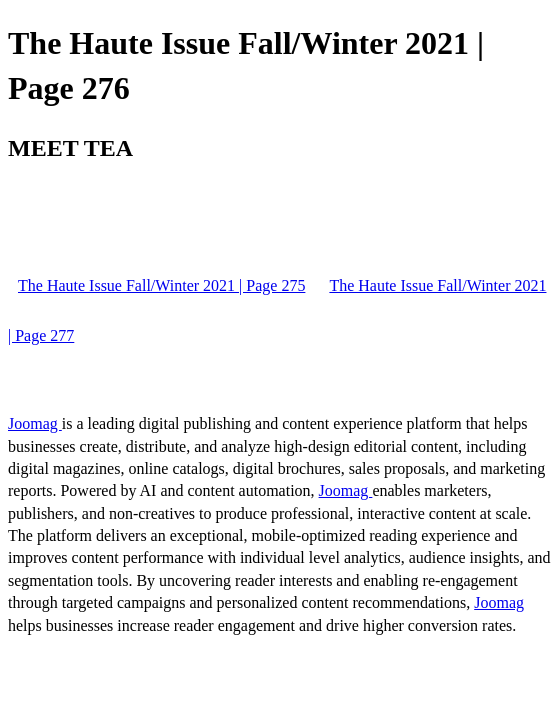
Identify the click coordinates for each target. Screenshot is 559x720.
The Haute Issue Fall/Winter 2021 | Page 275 (161, 285)
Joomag (35, 423)
